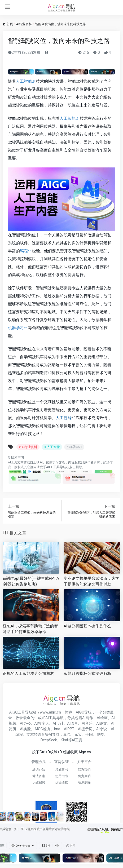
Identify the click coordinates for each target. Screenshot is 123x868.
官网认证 (61, 762)
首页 (10, 24)
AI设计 (58, 723)
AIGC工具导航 (56, 467)
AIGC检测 (42, 729)
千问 (89, 734)
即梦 (100, 734)
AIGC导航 (84, 712)
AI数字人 (42, 723)
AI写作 (88, 718)
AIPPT (69, 729)
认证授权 (61, 782)
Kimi (64, 740)
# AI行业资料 (28, 447)
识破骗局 (39, 782)
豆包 (67, 734)
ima (57, 729)
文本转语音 (36, 734)
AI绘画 (102, 718)
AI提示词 (85, 729)
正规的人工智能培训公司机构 (28, 674)
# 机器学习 (74, 447)
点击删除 (76, 467)
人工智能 (24, 81)
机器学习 (16, 328)
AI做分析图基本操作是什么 (87, 626)
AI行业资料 (24, 24)
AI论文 (102, 723)
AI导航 (54, 734)
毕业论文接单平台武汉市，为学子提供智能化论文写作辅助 (91, 581)
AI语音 (73, 723)
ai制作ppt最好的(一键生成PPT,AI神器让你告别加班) (31, 581)
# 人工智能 (52, 447)
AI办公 (25, 723)
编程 (24, 251)
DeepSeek (49, 740)
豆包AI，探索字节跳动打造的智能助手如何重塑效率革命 (30, 629)
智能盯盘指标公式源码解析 (87, 674)
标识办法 (39, 770)
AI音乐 (87, 723)
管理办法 (39, 762)
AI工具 (13, 462)
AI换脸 (25, 729)
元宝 (78, 734)
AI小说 (102, 729)
